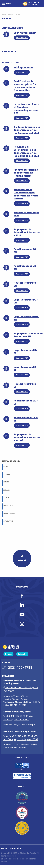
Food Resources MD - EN (26, 268)
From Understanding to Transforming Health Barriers (26, 173)
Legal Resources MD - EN (26, 318)
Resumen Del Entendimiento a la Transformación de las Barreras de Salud (26, 151)
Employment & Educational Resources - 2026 (27, 232)
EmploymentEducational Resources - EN (28, 335)
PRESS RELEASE (9, 513)
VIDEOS (6, 498)
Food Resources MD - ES (26, 402)
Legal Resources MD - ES (26, 352)
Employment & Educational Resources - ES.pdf (27, 437)
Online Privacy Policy (11, 848)
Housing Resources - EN (26, 284)
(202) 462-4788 (19, 668)
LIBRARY (6, 490)
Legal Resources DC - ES (26, 369)
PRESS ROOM (8, 505)
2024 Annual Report (25, 33)
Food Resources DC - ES (26, 419)
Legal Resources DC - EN (26, 301)
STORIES (7, 474)
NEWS (6, 466)
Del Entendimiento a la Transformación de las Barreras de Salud (27, 130)
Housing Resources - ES (26, 385)
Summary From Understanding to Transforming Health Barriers (26, 194)
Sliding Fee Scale (24, 67)
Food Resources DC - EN (26, 251)
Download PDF (22, 38)
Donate (8, 654)
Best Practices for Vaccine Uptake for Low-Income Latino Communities (25, 86)
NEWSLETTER (8, 521)
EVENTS (6, 482)
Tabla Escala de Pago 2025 (26, 214)
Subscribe (22, 654)
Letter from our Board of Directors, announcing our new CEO (27, 109)
